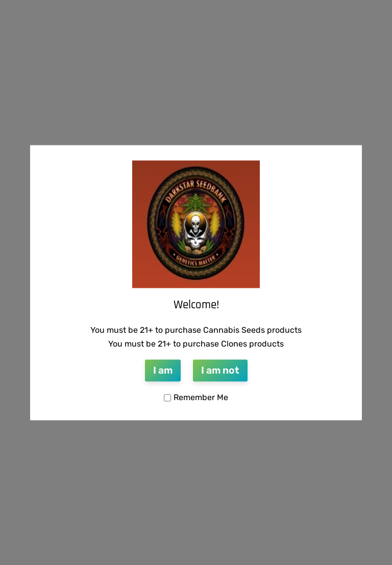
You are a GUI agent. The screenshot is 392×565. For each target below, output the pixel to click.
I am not (220, 371)
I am (163, 371)
